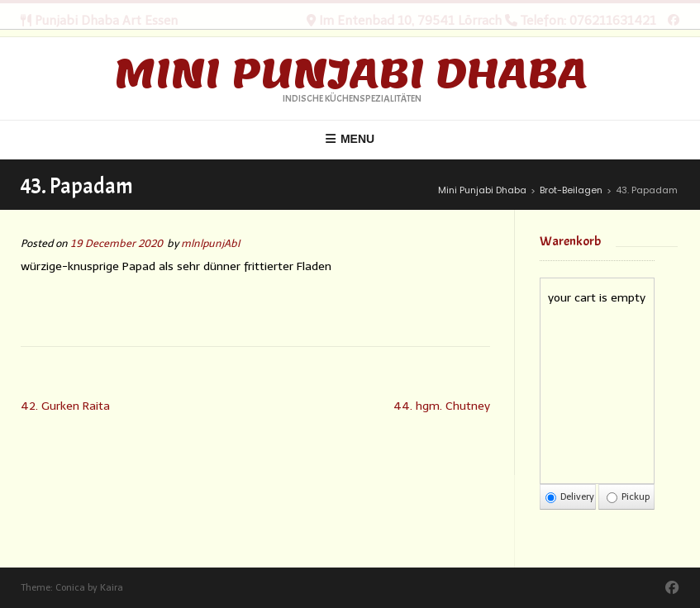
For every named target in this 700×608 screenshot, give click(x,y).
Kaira (112, 588)
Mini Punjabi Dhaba (350, 74)
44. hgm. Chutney (442, 406)
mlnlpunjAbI (210, 243)
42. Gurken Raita (65, 406)
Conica (70, 588)
